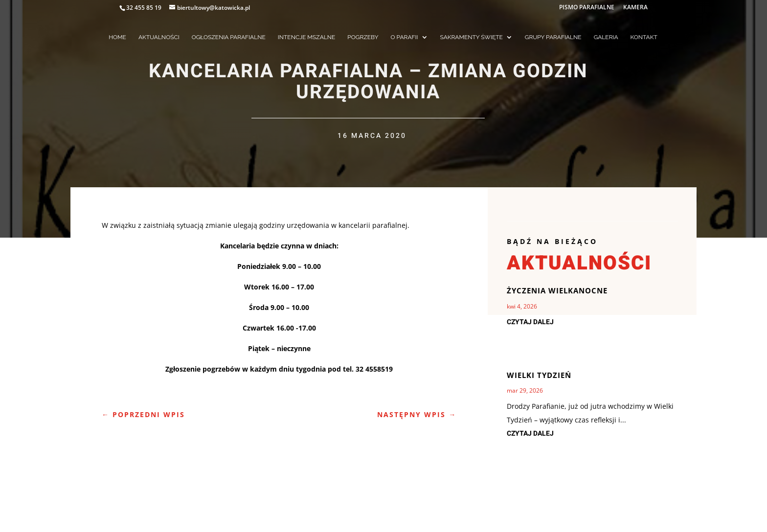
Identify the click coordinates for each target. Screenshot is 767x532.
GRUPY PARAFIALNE (553, 37)
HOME (117, 37)
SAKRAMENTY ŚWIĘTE (472, 37)
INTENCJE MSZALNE (307, 37)
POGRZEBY (363, 37)
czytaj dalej (530, 322)
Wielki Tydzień (539, 375)
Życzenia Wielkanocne (557, 290)
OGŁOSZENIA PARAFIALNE (229, 37)
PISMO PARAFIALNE (587, 8)
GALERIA (606, 37)
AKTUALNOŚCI (159, 37)
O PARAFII (405, 37)
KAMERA (635, 8)
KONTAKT (644, 37)
